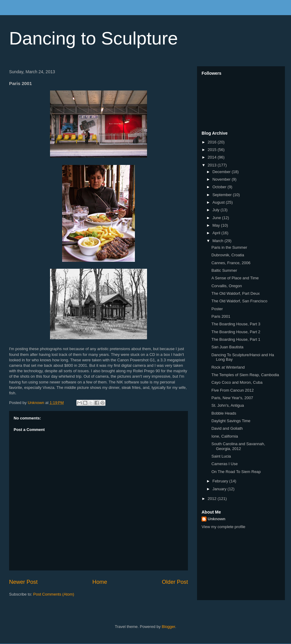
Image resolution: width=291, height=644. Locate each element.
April (217, 233)
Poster (217, 309)
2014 (213, 157)
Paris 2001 (221, 316)
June (217, 218)
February (221, 481)
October (220, 187)
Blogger (169, 627)
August (219, 202)
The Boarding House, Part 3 (236, 324)
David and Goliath (227, 428)
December (222, 172)
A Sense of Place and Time (235, 278)
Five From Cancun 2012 (232, 390)
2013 (213, 165)
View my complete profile (223, 527)
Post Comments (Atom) (54, 594)
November (222, 179)
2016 (213, 142)
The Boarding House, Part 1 (236, 339)
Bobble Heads (224, 413)
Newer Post (23, 582)
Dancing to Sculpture (94, 38)
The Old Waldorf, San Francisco (239, 301)
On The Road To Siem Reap (236, 472)
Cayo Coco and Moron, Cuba (237, 382)
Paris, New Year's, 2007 (232, 398)
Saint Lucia (221, 456)
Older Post (175, 582)
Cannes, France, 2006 (231, 263)
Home (100, 582)
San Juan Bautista (227, 347)
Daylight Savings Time (231, 421)
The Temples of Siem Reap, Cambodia (245, 375)
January (220, 489)
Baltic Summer (224, 270)
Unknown (217, 519)
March (219, 241)
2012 (213, 499)
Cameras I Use (224, 464)
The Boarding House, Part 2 (236, 332)
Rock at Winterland (228, 367)
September (223, 195)
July (217, 210)
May (217, 225)
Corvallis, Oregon (226, 286)
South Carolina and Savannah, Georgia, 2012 (238, 446)
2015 (213, 150)
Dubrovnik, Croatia (228, 255)
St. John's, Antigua (227, 405)
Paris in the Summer (229, 247)
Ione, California (224, 436)
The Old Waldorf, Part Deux (235, 293)
